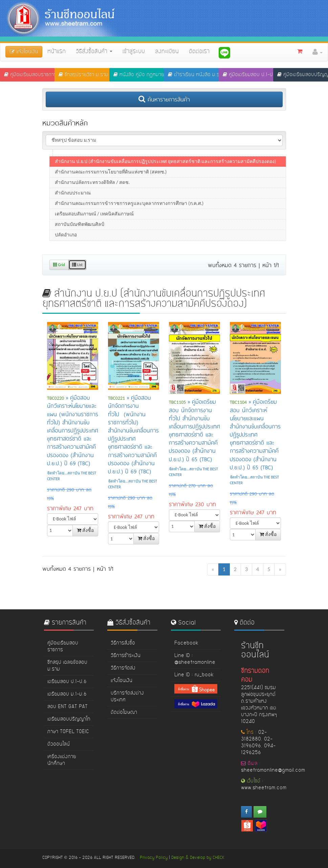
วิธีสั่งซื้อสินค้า (94, 52)
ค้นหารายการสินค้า (164, 99)
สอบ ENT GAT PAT (68, 707)
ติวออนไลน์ (59, 744)
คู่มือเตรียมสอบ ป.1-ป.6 (248, 75)
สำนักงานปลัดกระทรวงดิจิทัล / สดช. (92, 188)
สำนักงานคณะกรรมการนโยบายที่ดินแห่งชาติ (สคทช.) (111, 178)
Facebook (186, 643)
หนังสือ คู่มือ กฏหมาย (139, 75)
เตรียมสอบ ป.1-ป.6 (67, 682)
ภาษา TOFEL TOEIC (68, 732)
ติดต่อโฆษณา (124, 712)
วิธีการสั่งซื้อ (123, 643)
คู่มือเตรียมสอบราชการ (29, 75)
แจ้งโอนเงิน (122, 681)
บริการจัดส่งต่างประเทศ (127, 697)
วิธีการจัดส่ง (123, 668)
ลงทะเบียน (167, 52)
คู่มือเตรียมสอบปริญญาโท (302, 75)
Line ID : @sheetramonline (195, 659)
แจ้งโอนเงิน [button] (24, 52)
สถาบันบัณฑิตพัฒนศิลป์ (80, 230)
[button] (318, 52)
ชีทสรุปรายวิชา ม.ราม (83, 75)
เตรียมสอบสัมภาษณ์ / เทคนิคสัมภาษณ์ (94, 220)
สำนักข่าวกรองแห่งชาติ (79, 157)
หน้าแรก (57, 52)
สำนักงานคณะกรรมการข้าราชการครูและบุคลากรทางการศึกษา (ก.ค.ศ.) (129, 209)
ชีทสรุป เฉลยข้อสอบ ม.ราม (67, 666)
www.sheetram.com (264, 788)
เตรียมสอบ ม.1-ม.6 (67, 694)
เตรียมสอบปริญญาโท (69, 719)
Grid (59, 265)
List (77, 265)
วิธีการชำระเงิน (126, 656)
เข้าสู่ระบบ (134, 52)
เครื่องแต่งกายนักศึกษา (62, 760)
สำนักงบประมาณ (73, 199)
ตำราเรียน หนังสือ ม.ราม (193, 75)
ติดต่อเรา (199, 52)
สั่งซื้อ (85, 530)
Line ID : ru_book (194, 675)
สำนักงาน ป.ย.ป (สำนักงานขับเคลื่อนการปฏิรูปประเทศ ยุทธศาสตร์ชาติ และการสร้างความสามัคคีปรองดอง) (165, 167)
